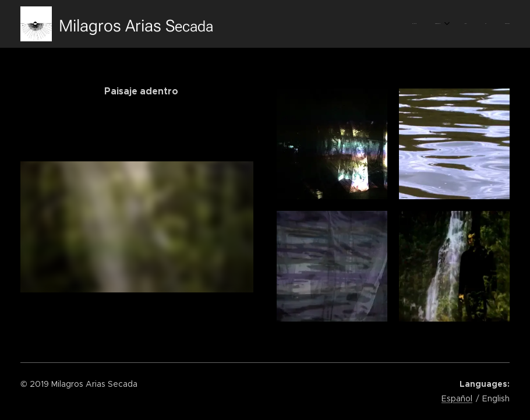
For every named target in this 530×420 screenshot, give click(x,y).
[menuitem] (432, 24)
